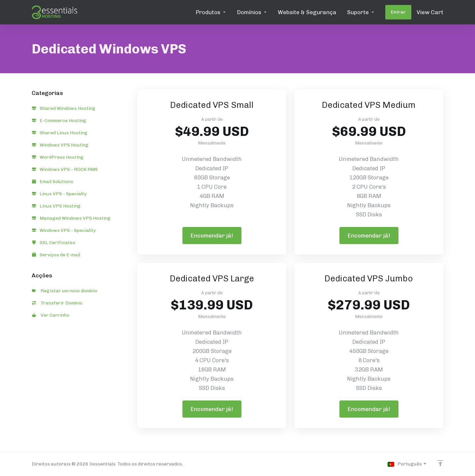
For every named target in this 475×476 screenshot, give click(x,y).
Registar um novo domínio (65, 291)
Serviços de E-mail (56, 255)
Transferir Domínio (57, 303)
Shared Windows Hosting (64, 108)
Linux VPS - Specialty (59, 194)
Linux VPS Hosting (56, 206)
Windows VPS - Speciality (64, 230)
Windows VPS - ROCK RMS (65, 169)
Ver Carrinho (51, 315)
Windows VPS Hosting (60, 145)
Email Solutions (53, 182)
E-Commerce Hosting (59, 121)
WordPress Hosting (58, 157)
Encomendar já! (212, 236)
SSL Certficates (54, 243)
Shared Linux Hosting (60, 133)
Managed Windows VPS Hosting (71, 218)
